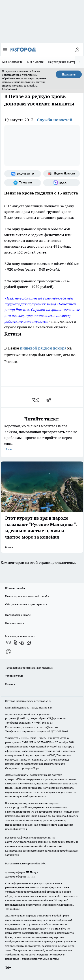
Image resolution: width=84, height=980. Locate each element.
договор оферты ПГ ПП (20, 876)
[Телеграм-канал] (23, 183)
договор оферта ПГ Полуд (22, 872)
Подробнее (13, 909)
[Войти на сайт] (77, 50)
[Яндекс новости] (62, 174)
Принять (69, 74)
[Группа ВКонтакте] (23, 174)
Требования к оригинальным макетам (29, 668)
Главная (10, 684)
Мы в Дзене (35, 62)
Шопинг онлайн (15, 588)
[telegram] (50, 400)
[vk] (36, 400)
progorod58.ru (15, 779)
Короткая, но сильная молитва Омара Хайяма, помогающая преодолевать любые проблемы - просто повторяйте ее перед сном (42, 438)
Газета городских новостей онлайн (27, 596)
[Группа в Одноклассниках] (15, 643)
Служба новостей (55, 120)
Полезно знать (14, 623)
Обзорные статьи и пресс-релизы (26, 604)
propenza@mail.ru (17, 718)
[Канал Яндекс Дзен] (29, 643)
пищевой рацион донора (44, 348)
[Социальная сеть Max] (62, 183)
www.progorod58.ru (39, 701)
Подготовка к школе (18, 615)
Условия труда (14, 676)
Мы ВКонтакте (12, 62)
